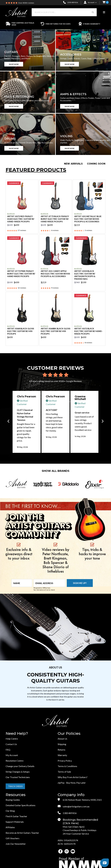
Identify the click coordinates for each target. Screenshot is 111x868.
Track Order (15, 786)
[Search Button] (93, 12)
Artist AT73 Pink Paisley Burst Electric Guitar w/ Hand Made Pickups (21, 274)
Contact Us (11, 744)
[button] (104, 3)
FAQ (8, 750)
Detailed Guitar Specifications (21, 805)
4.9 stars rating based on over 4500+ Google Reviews (55, 381)
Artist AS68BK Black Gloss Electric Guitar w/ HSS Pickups (55, 331)
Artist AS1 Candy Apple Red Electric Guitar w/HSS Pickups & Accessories (55, 274)
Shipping (62, 744)
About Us (62, 739)
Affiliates (10, 827)
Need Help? (17, 734)
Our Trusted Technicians (18, 777)
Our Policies (69, 734)
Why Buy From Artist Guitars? (73, 777)
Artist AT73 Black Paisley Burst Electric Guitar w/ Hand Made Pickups (55, 219)
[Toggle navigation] (104, 12)
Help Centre (12, 739)
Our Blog (10, 811)
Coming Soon (96, 164)
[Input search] (60, 12)
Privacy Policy (65, 761)
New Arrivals (73, 164)
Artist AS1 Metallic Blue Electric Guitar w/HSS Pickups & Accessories (88, 219)
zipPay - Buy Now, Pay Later (72, 783)
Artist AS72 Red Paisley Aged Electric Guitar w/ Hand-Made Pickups (21, 219)
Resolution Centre (15, 761)
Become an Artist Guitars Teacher (22, 833)
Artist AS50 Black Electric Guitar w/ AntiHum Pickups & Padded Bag (85, 275)
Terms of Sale (64, 772)
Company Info (71, 795)
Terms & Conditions (67, 766)
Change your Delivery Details (20, 766)
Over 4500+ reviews (26, 3)
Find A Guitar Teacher (16, 816)
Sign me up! (80, 583)
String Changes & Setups (18, 772)
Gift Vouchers (13, 838)
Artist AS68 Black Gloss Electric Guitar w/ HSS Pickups (21, 331)
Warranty (62, 755)
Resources (16, 795)
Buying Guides (13, 800)
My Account (12, 755)
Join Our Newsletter (16, 844)
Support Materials (15, 822)
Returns (61, 750)
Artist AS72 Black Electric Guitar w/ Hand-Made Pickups (88, 331)
